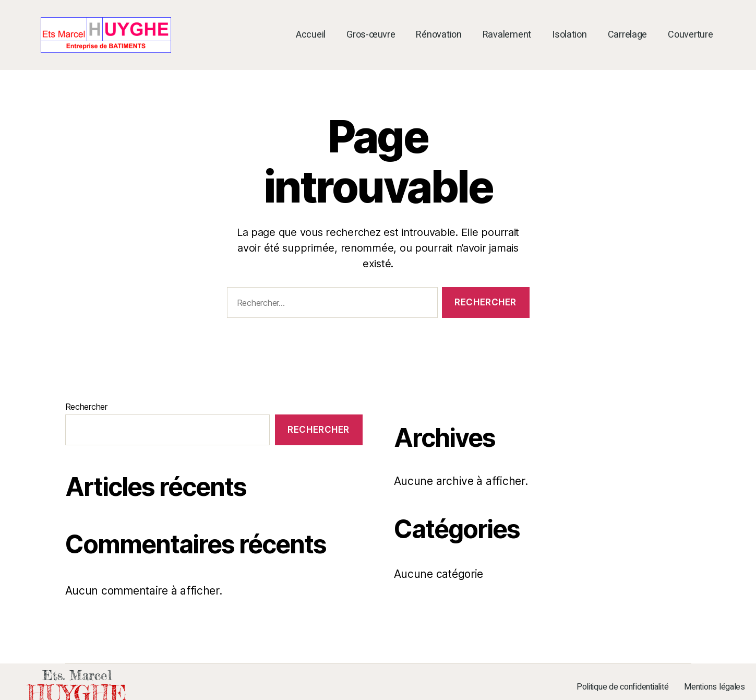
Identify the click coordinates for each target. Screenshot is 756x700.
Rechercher (86, 407)
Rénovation (439, 35)
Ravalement (507, 35)
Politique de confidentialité (622, 687)
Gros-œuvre (371, 35)
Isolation (569, 35)
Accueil (311, 35)
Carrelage (628, 35)
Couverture (690, 35)
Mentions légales (715, 687)
